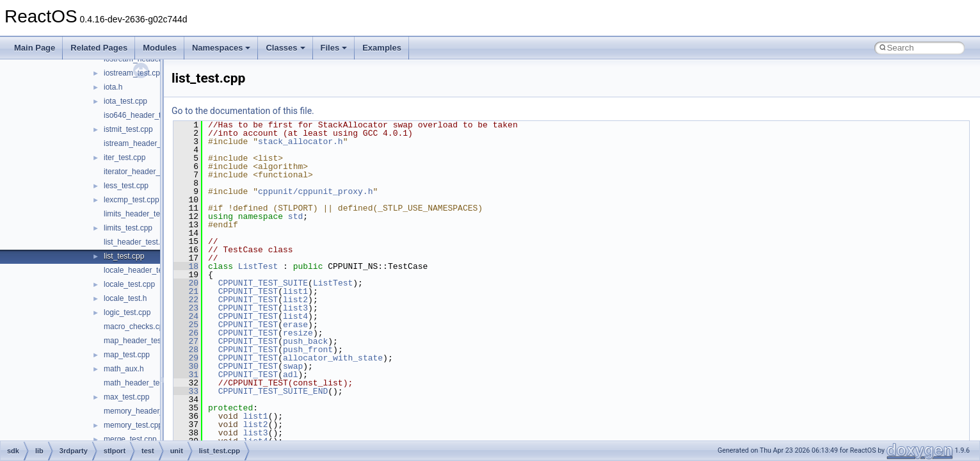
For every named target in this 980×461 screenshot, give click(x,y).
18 (186, 266)
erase (295, 325)
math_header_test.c (138, 383)
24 (186, 316)
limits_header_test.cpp (142, 214)
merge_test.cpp (130, 439)
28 (186, 350)
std (295, 216)
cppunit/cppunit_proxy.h (315, 191)
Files (334, 48)
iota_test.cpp (125, 101)
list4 (295, 316)
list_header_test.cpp (138, 242)
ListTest (258, 266)
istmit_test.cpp (128, 129)
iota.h (113, 87)
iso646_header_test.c (141, 115)
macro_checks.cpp (136, 327)
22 (186, 300)
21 (186, 291)
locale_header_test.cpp (143, 270)
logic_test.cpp (127, 312)
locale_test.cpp (129, 284)
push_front (308, 350)
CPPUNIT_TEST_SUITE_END (273, 391)
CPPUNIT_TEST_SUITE (263, 283)
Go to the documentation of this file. (243, 111)
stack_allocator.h (301, 142)
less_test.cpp (126, 186)
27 (186, 341)
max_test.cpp (126, 397)
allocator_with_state (333, 358)
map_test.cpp (127, 355)
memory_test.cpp (133, 425)
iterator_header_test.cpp (145, 172)
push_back (305, 341)
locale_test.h (125, 298)
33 (186, 391)
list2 (295, 300)
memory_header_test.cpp (147, 411)
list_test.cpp (124, 256)
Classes (285, 48)
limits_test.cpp (128, 228)
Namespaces (221, 48)
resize (298, 333)
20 (186, 283)
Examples (382, 48)
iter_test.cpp (125, 158)
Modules (160, 48)
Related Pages (99, 48)
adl (290, 375)
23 (186, 308)
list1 (295, 291)
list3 (295, 308)
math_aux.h (124, 369)
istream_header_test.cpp (146, 143)
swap (293, 366)
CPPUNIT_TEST (248, 291)
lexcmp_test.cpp (132, 200)
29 (186, 358)
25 (186, 325)
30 (186, 366)
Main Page (35, 48)
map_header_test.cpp (141, 341)
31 (186, 375)
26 (186, 333)
